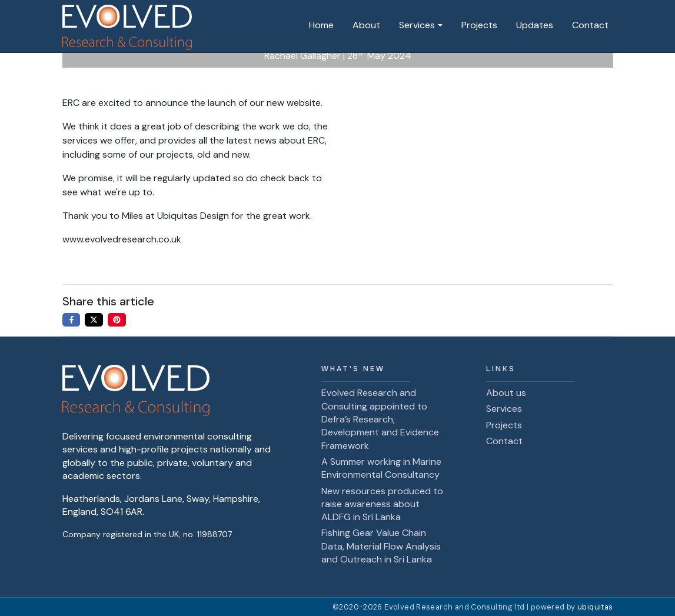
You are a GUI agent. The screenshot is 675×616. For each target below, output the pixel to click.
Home (321, 25)
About (366, 25)
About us (506, 393)
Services (417, 25)
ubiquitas (595, 607)
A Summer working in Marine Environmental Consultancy (381, 468)
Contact (590, 25)
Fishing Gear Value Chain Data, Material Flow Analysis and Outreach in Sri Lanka (381, 546)
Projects (479, 25)
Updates (535, 25)
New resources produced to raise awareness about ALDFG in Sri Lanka (382, 504)
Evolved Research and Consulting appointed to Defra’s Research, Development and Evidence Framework (380, 419)
